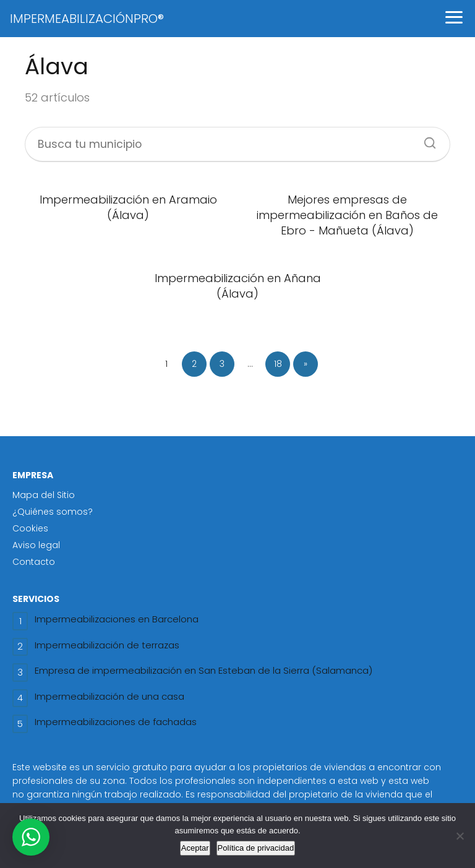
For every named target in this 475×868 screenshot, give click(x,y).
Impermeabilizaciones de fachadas (116, 722)
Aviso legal (36, 545)
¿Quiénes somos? (53, 512)
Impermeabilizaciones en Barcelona (117, 619)
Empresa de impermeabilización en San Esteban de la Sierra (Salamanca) (203, 670)
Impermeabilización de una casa (109, 696)
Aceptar (195, 848)
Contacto (34, 562)
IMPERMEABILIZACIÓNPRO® (87, 19)
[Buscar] (426, 139)
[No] (460, 836)
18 (278, 364)
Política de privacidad (256, 848)
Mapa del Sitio (44, 495)
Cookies (30, 528)
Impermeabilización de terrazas (107, 645)
